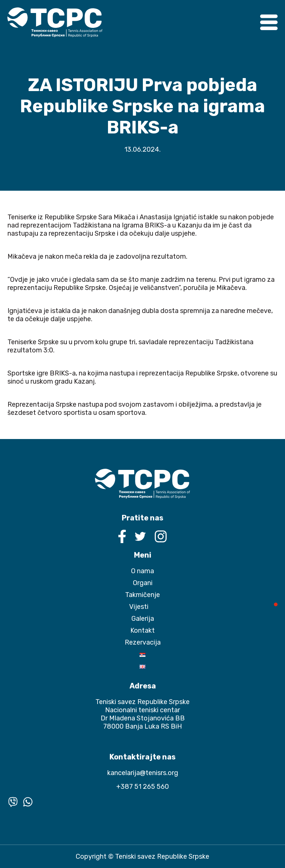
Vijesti (139, 607)
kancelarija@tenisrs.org (143, 773)
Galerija (143, 619)
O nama (142, 571)
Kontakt (142, 630)
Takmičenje (142, 595)
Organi (143, 583)
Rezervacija (143, 642)
